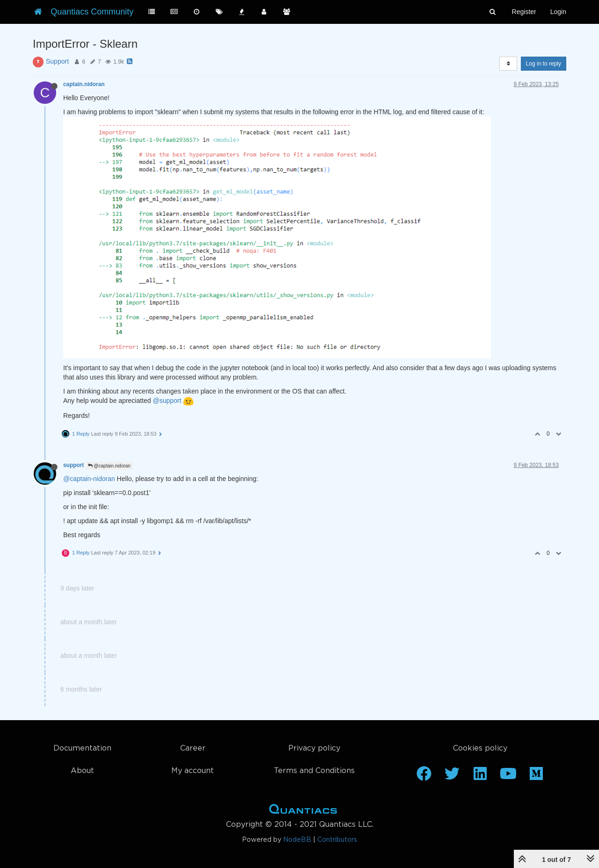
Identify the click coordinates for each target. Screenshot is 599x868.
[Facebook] (424, 777)
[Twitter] (452, 777)
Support (57, 61)
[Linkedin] (480, 777)
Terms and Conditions (314, 771)
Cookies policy (480, 748)
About (82, 771)
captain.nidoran (84, 84)
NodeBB (297, 840)
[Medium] (536, 777)
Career (193, 748)
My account (193, 771)
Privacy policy (314, 748)
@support (167, 401)
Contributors (337, 840)
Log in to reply (544, 64)
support (73, 465)
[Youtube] (508, 777)
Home (303, 811)
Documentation (82, 748)
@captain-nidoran (89, 479)
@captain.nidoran (109, 466)
